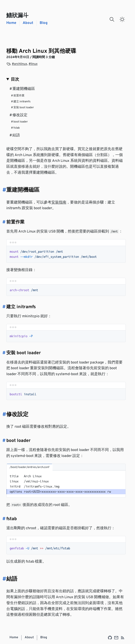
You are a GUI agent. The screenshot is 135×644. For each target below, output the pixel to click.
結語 (15, 135)
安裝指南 (59, 203)
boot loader (19, 122)
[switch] (122, 19)
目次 (15, 80)
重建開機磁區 (22, 89)
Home (11, 23)
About (28, 23)
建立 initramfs (21, 102)
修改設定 (18, 115)
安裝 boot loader (22, 108)
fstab (15, 128)
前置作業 (18, 96)
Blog (44, 23)
